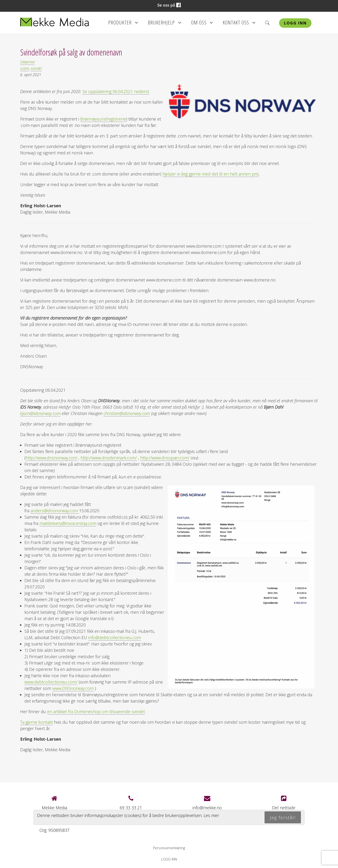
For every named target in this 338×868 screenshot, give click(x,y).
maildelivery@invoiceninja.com (68, 523)
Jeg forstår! (283, 817)
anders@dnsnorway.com (55, 511)
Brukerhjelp (165, 24)
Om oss (202, 24)
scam (25, 68)
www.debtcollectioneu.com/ (51, 682)
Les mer (211, 815)
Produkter (123, 24)
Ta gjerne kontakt (36, 722)
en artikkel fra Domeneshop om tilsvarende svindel (96, 712)
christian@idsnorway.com (127, 413)
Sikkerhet (27, 62)
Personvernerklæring (169, 848)
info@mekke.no (207, 808)
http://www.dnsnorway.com (51, 458)
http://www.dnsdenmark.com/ (109, 458)
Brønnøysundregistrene (103, 119)
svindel (36, 68)
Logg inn (295, 23)
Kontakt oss (239, 24)
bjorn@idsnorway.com (40, 413)
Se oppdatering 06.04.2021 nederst (116, 91)
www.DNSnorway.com (73, 688)
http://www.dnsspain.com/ (165, 458)
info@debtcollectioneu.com (115, 637)
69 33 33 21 (131, 808)
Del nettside (284, 803)
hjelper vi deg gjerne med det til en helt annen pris (211, 174)
